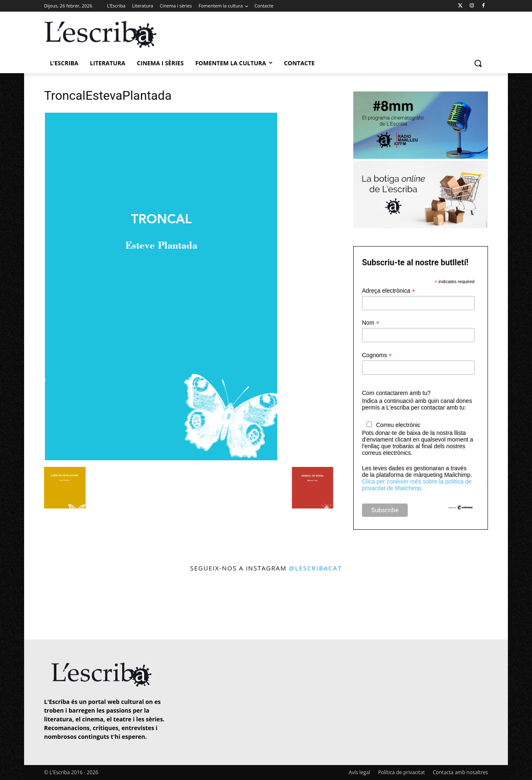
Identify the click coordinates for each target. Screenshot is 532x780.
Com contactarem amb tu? (396, 393)
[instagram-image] (53, 607)
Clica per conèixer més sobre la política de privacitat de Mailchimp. (417, 485)
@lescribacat (315, 568)
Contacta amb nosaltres (460, 772)
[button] (478, 63)
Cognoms (377, 355)
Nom (371, 323)
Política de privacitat (401, 772)
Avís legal (359, 772)
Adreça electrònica (389, 291)
